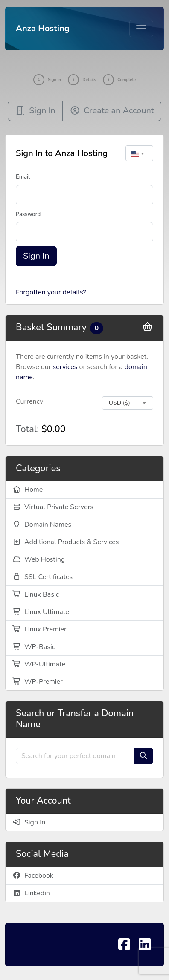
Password (28, 214)
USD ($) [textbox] (119, 403)
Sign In (36, 256)
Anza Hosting (43, 28)
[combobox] (139, 153)
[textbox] (139, 153)
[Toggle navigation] (141, 29)
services (65, 367)
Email (23, 177)
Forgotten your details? (51, 292)
